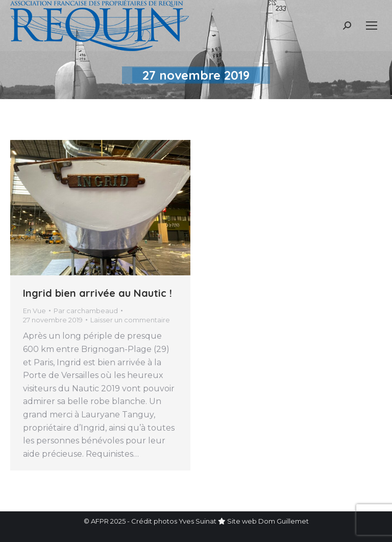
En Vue (34, 311)
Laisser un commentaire (130, 320)
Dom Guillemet (284, 521)
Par (86, 311)
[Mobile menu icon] (372, 26)
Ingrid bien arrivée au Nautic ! (97, 293)
